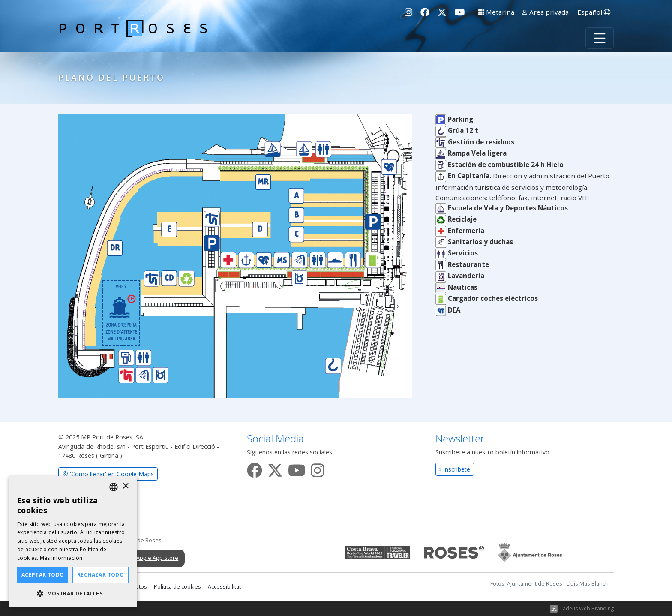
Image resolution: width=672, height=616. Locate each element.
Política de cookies (177, 587)
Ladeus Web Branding (587, 608)
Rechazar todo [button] (100, 575)
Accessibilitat (224, 587)
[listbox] (114, 487)
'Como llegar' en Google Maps (108, 474)
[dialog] (73, 542)
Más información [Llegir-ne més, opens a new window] (61, 558)
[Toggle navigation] (600, 38)
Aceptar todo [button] (43, 575)
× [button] (125, 486)
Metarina (496, 12)
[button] (73, 594)
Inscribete (455, 469)
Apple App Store (149, 558)
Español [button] (594, 12)
